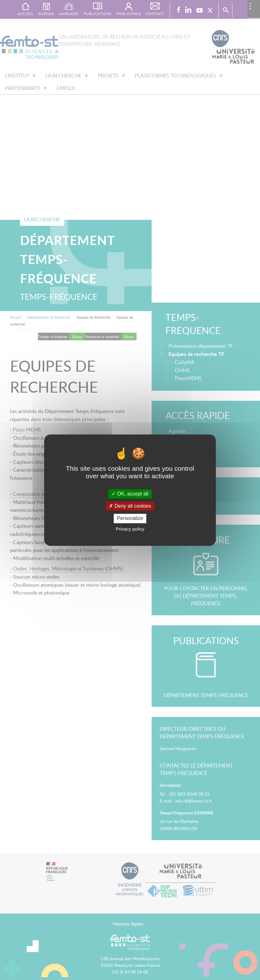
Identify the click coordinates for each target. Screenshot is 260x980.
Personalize (130, 519)
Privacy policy (130, 529)
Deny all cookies (130, 506)
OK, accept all (130, 494)
